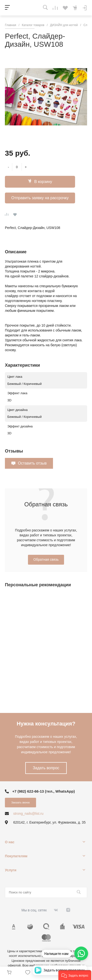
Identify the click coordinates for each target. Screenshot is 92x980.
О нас (10, 842)
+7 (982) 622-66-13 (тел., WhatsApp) (44, 791)
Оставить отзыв (32, 463)
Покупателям (16, 856)
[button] (75, 975)
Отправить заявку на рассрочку (40, 198)
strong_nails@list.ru (28, 814)
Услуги (11, 870)
